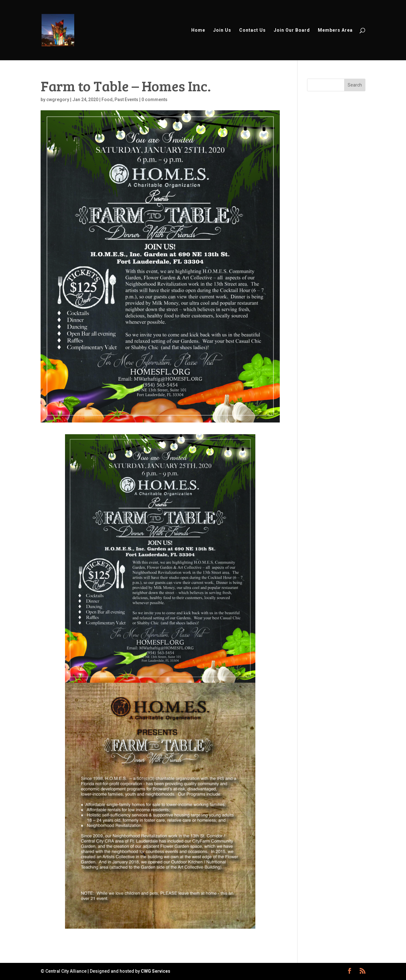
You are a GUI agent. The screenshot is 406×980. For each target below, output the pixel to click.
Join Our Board (292, 30)
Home (198, 30)
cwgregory (58, 100)
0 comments (154, 100)
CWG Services (156, 971)
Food (107, 100)
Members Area (335, 30)
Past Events (126, 100)
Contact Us (252, 30)
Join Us (222, 30)
